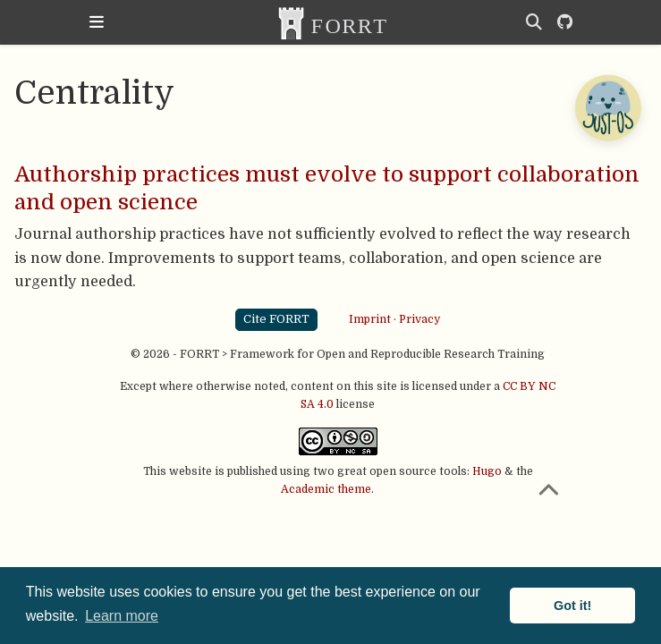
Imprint (370, 319)
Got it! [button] (572, 606)
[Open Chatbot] (607, 107)
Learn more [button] (122, 616)
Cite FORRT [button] (276, 319)
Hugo (487, 471)
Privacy (419, 319)
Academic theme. (327, 489)
